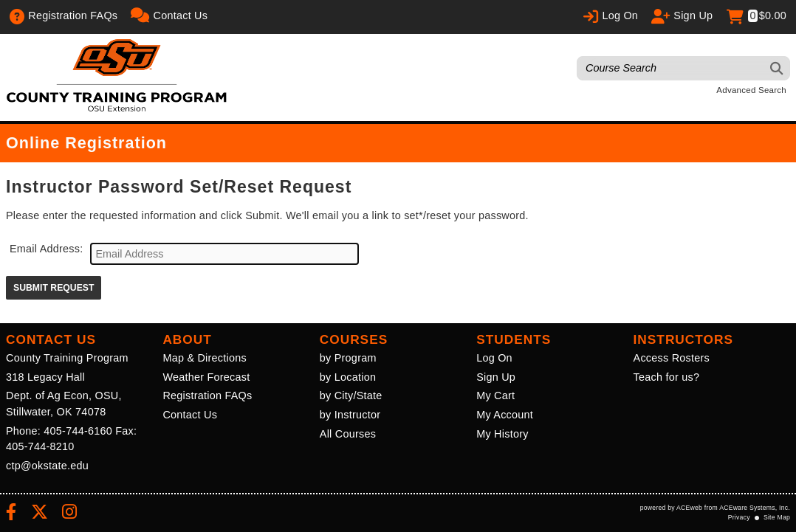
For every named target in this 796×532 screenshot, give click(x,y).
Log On (494, 358)
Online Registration (86, 143)
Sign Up (496, 377)
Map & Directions (205, 358)
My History (502, 434)
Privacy (739, 517)
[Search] (777, 68)
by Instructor (350, 415)
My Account (505, 415)
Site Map (777, 517)
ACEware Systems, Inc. (755, 508)
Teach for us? (667, 377)
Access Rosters (672, 358)
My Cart (495, 395)
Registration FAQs (207, 395)
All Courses (348, 434)
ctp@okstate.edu (47, 466)
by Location (348, 377)
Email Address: (46, 249)
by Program (348, 358)
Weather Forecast (206, 377)
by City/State (351, 395)
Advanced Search (751, 90)
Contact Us (190, 415)
